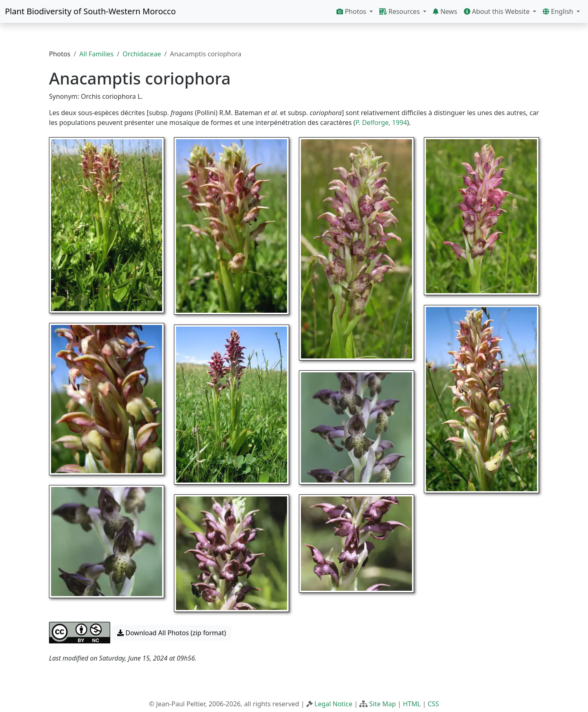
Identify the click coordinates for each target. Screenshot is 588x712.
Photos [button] (352, 11)
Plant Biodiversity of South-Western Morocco (90, 11)
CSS (433, 704)
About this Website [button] (498, 11)
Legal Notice (333, 704)
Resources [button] (400, 11)
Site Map (382, 704)
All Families (96, 54)
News (445, 11)
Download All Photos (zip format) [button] (171, 633)
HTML (412, 704)
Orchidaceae (142, 54)
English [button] (559, 11)
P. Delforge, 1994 (381, 122)
